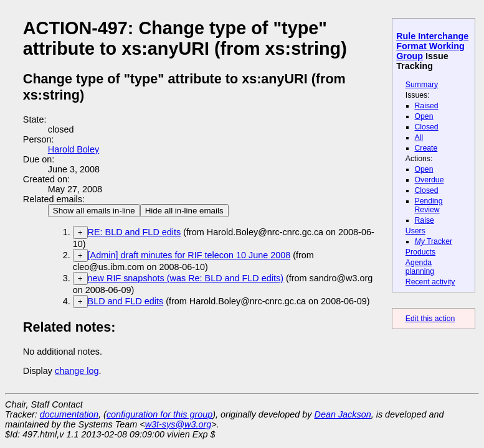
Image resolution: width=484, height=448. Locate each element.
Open (424, 116)
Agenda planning (420, 267)
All (419, 138)
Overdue (429, 180)
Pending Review (429, 205)
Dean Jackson (343, 414)
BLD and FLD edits (126, 301)
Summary (422, 85)
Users (415, 231)
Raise (425, 220)
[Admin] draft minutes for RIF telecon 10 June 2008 (189, 255)
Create (426, 148)
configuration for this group (159, 414)
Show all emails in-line (94, 211)
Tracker (434, 241)
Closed (427, 127)
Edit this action (430, 319)
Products (420, 252)
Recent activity (430, 282)
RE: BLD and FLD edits (135, 232)
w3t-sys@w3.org (178, 424)
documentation (69, 414)
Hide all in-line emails (184, 211)
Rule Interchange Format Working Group (432, 46)
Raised (427, 106)
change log (77, 371)
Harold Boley (74, 149)
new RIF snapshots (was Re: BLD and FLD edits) (186, 278)
